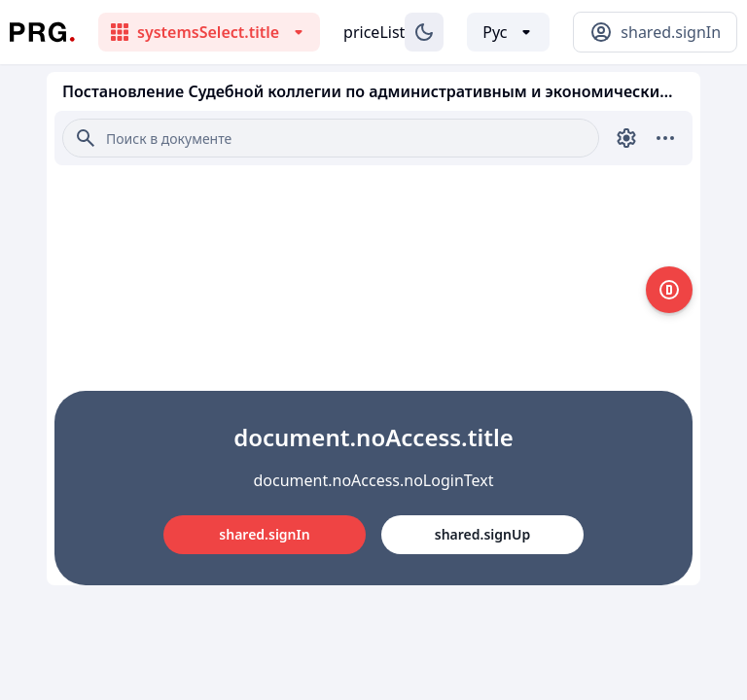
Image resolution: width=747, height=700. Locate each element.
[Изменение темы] (424, 32)
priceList (374, 32)
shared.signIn (264, 534)
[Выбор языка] (508, 32)
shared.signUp (482, 534)
